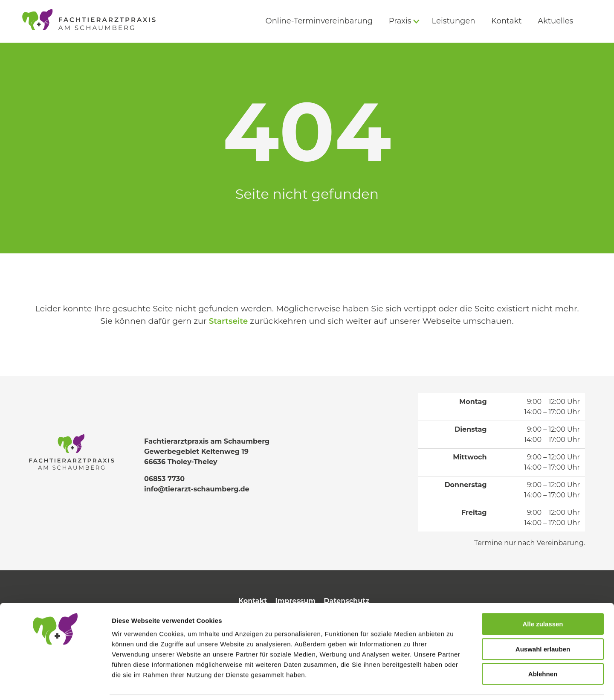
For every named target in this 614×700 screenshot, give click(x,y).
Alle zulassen (543, 596)
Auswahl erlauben (543, 621)
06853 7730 (164, 479)
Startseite (228, 321)
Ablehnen (543, 646)
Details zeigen (453, 683)
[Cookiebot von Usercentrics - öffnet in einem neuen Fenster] (55, 683)
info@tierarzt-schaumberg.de (197, 489)
